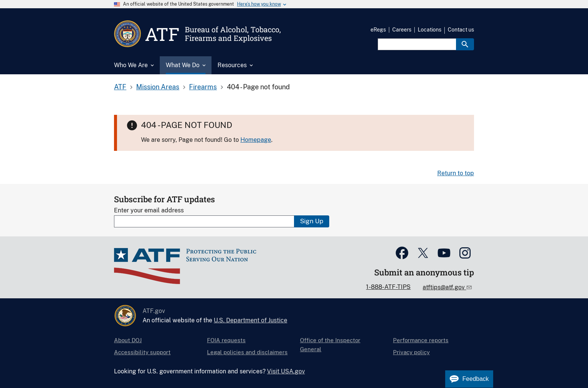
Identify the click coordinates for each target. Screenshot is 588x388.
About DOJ (128, 340)
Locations (430, 30)
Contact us (461, 30)
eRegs (378, 30)
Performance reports (421, 340)
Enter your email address (149, 210)
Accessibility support (142, 352)
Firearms (203, 87)
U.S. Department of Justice (250, 320)
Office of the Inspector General (330, 345)
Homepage (256, 140)
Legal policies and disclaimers (247, 352)
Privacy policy (411, 352)
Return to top (456, 173)
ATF (120, 87)
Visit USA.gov (286, 371)
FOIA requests (226, 340)
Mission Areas (158, 87)
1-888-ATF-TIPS (388, 287)
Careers (402, 30)
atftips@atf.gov (444, 287)
